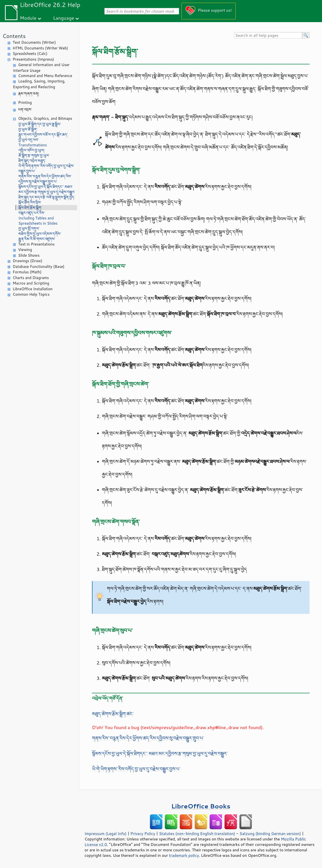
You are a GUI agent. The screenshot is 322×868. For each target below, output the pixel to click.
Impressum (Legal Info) (106, 833)
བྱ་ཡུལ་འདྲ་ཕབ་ (29, 140)
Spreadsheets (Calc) (30, 54)
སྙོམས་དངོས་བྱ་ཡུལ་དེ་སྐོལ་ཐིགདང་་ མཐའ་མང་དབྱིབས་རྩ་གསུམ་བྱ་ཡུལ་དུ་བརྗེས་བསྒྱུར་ (47, 189)
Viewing (25, 250)
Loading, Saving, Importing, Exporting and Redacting (39, 84)
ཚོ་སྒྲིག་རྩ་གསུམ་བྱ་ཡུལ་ (34, 155)
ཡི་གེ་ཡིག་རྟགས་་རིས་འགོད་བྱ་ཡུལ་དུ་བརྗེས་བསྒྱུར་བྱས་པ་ (46, 168)
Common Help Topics (31, 294)
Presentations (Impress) (33, 59)
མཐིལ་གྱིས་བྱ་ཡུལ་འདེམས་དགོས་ (40, 234)
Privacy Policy (143, 833)
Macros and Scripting (31, 283)
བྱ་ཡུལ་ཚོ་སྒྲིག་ (28, 129)
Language (64, 18)
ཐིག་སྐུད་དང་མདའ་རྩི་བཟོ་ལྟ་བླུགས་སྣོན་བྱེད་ (47, 197)
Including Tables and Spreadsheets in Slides (38, 221)
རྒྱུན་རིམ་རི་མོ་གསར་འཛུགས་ (37, 239)
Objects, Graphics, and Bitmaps (45, 118)
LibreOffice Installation (33, 289)
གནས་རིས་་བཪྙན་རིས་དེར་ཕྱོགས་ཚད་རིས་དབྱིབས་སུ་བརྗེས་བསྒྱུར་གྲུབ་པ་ (45, 179)
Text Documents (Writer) (34, 42)
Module (28, 18)
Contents (14, 36)
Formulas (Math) (27, 272)
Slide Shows (29, 255)
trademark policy (184, 855)
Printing (25, 103)
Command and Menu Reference (45, 76)
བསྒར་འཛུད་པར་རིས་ (32, 213)
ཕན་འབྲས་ (25, 109)
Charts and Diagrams (31, 278)
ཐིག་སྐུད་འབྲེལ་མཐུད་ (32, 161)
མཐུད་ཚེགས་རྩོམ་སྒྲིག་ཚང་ (113, 714)
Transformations (33, 145)
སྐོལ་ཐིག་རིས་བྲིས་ (30, 202)
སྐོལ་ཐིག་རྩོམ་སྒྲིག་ (30, 208)
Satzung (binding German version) (270, 833)
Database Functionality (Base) (39, 267)
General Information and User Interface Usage (41, 68)
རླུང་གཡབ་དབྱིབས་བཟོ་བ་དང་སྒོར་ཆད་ (43, 135)
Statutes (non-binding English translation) (197, 833)
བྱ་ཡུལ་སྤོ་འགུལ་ (29, 228)
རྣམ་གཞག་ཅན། (28, 94)
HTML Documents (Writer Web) (40, 48)
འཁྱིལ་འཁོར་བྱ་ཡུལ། (31, 150)
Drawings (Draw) (27, 261)
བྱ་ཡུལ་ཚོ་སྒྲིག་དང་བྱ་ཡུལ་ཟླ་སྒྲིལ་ (40, 124)
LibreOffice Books (201, 806)
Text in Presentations (36, 244)
